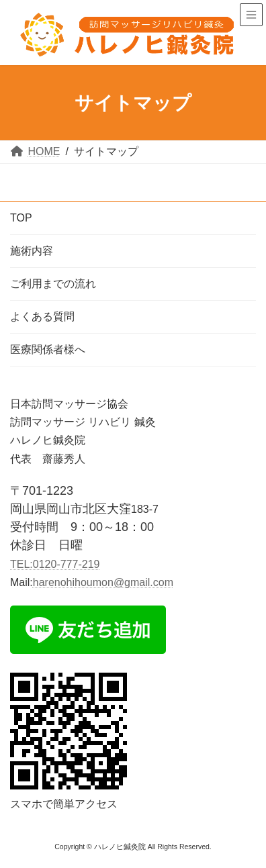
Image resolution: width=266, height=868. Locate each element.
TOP (21, 218)
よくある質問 (42, 317)
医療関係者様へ (48, 349)
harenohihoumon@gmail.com (103, 582)
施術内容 (32, 251)
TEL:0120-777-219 (55, 564)
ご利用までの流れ (53, 284)
